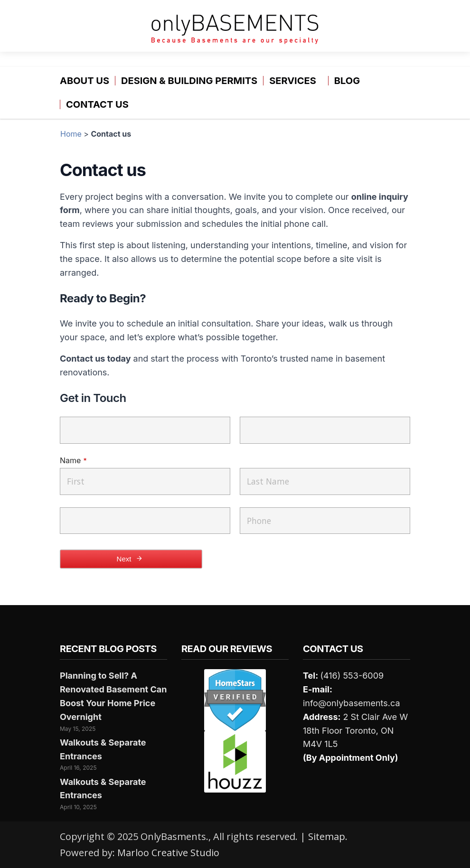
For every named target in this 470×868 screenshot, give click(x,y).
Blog (347, 81)
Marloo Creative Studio (168, 853)
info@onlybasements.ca (352, 703)
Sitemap (327, 836)
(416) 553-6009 (352, 676)
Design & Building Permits (189, 81)
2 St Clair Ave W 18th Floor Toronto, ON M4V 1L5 (355, 731)
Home (71, 134)
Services (293, 81)
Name (73, 460)
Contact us (97, 104)
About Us (85, 81)
